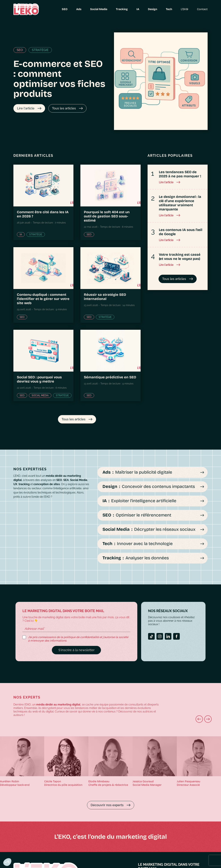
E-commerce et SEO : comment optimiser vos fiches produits (59, 79)
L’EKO (186, 9)
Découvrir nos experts (107, 805)
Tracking (116, 9)
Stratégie (40, 50)
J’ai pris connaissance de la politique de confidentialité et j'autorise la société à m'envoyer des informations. (78, 639)
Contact (208, 9)
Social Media (94, 9)
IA (134, 9)
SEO (61, 9)
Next (189, 721)
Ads (77, 9)
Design (150, 9)
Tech (169, 9)
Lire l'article (26, 108)
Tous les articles (64, 108)
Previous (182, 721)
